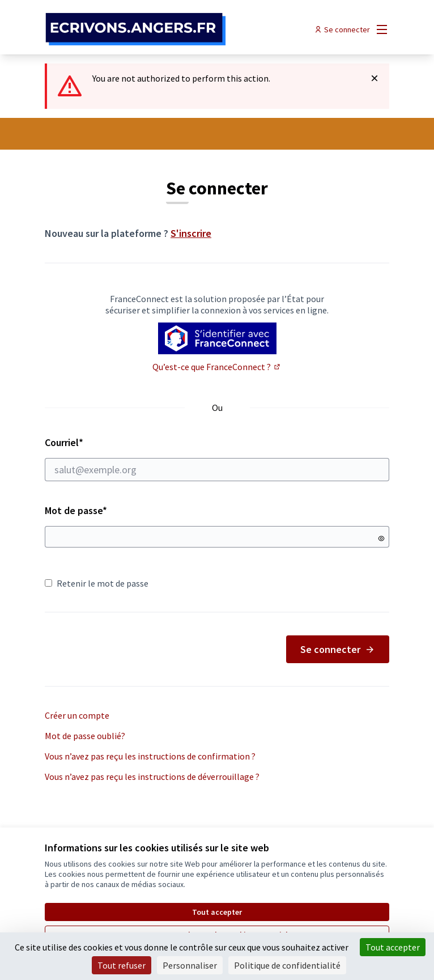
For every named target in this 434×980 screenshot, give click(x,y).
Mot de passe (76, 510)
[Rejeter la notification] (375, 78)
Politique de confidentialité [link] (287, 965)
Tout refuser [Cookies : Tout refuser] (122, 965)
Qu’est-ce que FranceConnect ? (217, 367)
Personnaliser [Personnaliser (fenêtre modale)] (190, 965)
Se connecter (338, 649)
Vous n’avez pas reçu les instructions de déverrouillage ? (152, 777)
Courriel (217, 459)
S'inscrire (191, 233)
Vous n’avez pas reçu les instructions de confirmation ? (150, 756)
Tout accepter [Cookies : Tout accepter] (393, 947)
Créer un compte (77, 715)
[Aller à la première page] (173, 29)
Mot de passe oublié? (85, 736)
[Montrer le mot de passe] (381, 538)
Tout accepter (217, 912)
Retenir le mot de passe (97, 583)
